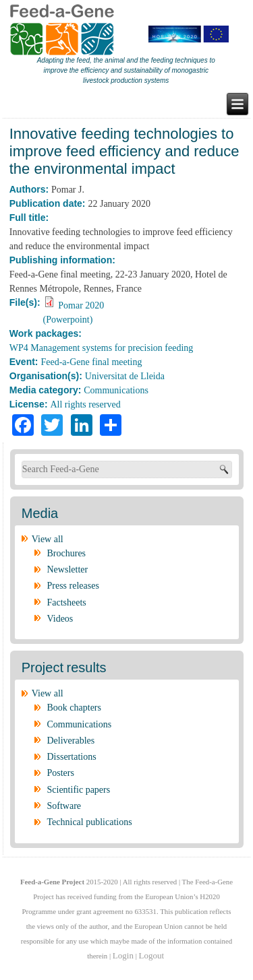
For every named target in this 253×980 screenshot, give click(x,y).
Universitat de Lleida (125, 376)
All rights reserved (85, 404)
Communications (116, 390)
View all (48, 539)
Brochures (67, 553)
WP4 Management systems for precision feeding (102, 348)
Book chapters (74, 708)
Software (64, 806)
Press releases (73, 586)
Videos (60, 619)
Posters (61, 773)
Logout (152, 955)
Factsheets (67, 602)
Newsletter (68, 569)
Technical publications (90, 822)
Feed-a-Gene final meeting (91, 362)
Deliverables (71, 741)
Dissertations (72, 757)
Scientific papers (79, 790)
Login (123, 955)
